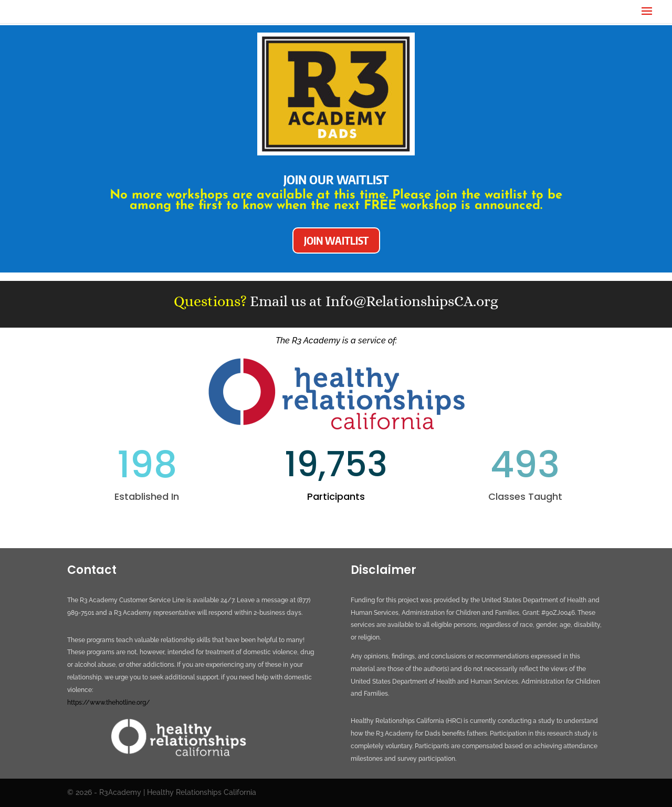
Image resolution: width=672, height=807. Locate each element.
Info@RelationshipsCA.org (412, 301)
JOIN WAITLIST (336, 240)
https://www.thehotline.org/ (109, 703)
